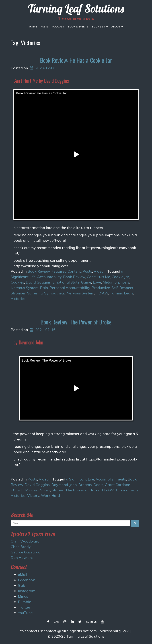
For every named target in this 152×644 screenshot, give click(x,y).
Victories (18, 299)
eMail (22, 574)
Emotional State (66, 282)
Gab (22, 585)
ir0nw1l (17, 490)
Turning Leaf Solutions (76, 8)
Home (33, 26)
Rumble (24, 602)
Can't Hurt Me (98, 277)
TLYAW (102, 293)
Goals (98, 485)
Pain (44, 288)
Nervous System (25, 288)
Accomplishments (111, 479)
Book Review (39, 271)
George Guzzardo (26, 552)
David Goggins (38, 282)
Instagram (27, 591)
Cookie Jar (120, 277)
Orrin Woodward (25, 541)
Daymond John (64, 485)
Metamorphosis (116, 282)
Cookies (17, 282)
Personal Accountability (70, 288)
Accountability (49, 277)
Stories (58, 490)
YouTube (25, 613)
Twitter (24, 607)
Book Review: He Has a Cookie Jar (76, 60)
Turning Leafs (122, 293)
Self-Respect (122, 288)
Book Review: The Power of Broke (76, 322)
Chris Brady (21, 547)
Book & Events (78, 26)
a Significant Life (80, 479)
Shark (45, 490)
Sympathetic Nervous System (69, 293)
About (117, 26)
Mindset (32, 490)
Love (97, 282)
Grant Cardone (117, 485)
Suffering (35, 293)
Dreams (85, 485)
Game (86, 282)
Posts (45, 26)
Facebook (26, 580)
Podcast (58, 26)
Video (99, 271)
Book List (100, 26)
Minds (23, 596)
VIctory (33, 496)
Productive (101, 288)
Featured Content (66, 271)
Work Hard (50, 496)
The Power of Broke (82, 490)
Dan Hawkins (22, 558)
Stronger (18, 293)
